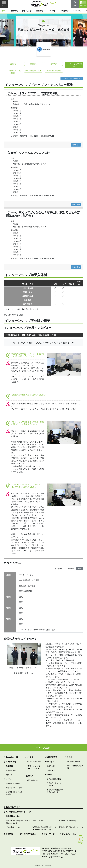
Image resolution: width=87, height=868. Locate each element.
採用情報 (33, 64)
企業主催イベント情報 (14, 788)
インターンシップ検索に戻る (72, 78)
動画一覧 (9, 775)
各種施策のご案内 (13, 816)
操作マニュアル (38, 821)
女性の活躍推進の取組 (33, 71)
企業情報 (40, 11)
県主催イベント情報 (13, 784)
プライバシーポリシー (71, 834)
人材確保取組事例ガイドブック (18, 812)
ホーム (5, 11)
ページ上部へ (45, 748)
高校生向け (51, 766)
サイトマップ (49, 834)
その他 (70, 757)
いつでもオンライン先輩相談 (13, 72)
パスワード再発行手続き (68, 821)
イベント (52, 11)
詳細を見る (76, 145)
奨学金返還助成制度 (54, 71)
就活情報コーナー (74, 761)
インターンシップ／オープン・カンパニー (34, 769)
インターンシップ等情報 (74, 65)
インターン (77, 11)
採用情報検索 (11, 771)
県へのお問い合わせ (28, 834)
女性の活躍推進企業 (34, 761)
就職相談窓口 (52, 757)
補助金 (49, 775)
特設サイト (51, 770)
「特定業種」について (14, 827)
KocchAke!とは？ (13, 757)
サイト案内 (26, 11)
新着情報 (14, 11)
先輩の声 (54, 64)
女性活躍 (64, 11)
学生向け (50, 762)
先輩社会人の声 (32, 780)
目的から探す (11, 762)
